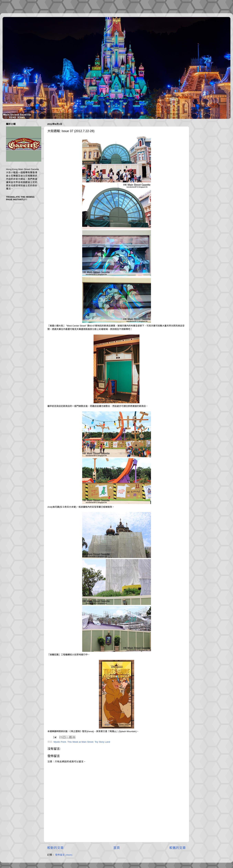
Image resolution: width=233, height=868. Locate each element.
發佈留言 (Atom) (64, 855)
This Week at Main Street (80, 742)
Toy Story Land (102, 742)
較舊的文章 (178, 848)
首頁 (117, 848)
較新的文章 (55, 848)
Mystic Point (60, 742)
